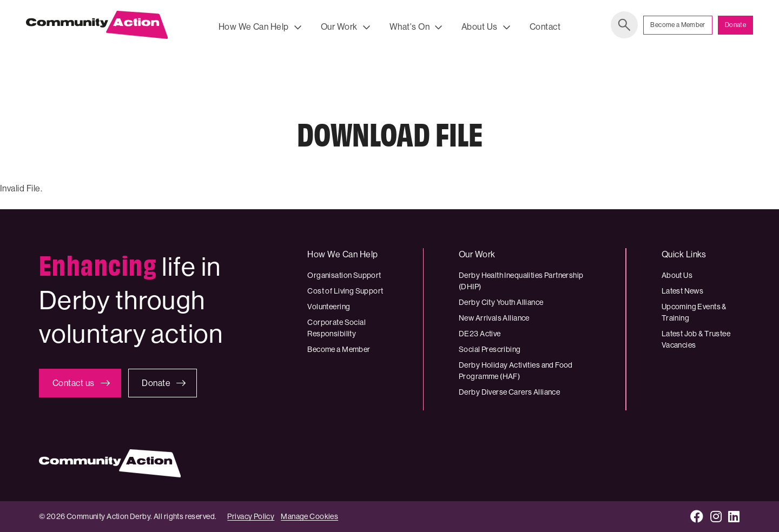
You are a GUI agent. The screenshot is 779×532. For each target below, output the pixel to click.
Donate (735, 27)
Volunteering (329, 307)
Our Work (339, 27)
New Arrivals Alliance (494, 318)
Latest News (683, 291)
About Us (480, 27)
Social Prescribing (490, 349)
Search (624, 27)
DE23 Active (480, 334)
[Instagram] (716, 517)
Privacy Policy (251, 516)
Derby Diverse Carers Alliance (509, 392)
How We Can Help (254, 27)
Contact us (74, 383)
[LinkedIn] (734, 517)
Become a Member (678, 27)
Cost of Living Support (345, 291)
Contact (545, 27)
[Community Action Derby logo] (97, 27)
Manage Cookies (309, 516)
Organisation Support (344, 275)
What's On (410, 27)
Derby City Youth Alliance (501, 302)
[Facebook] (697, 517)
